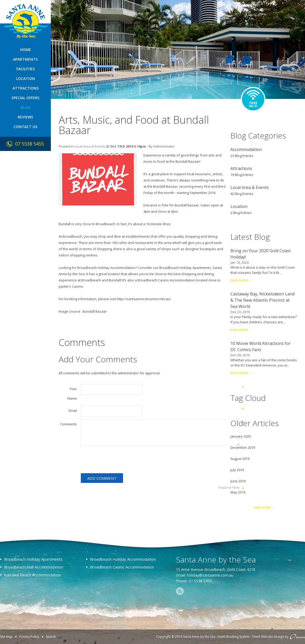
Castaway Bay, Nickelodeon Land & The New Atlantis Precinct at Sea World (263, 300)
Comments (68, 424)
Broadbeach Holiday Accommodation (106, 268)
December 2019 (243, 447)
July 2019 (237, 470)
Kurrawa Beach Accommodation (32, 575)
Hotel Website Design (268, 637)
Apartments (25, 59)
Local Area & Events (90, 146)
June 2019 (238, 481)
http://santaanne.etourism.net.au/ (144, 299)
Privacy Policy (29, 637)
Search (51, 637)
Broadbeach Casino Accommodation (166, 280)
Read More (239, 280)
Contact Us (25, 127)
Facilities (26, 69)
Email (73, 411)
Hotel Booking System (234, 637)
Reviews (25, 117)
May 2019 (238, 492)
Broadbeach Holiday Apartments (185, 268)
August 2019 (240, 459)
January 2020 (241, 436)
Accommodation (246, 149)
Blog (25, 107)
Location (26, 78)
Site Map (6, 637)
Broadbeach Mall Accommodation (34, 567)
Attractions (26, 88)
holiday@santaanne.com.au (210, 575)
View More (262, 507)
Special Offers (25, 98)
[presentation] (120, 460)
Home (26, 50)
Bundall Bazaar (95, 311)
